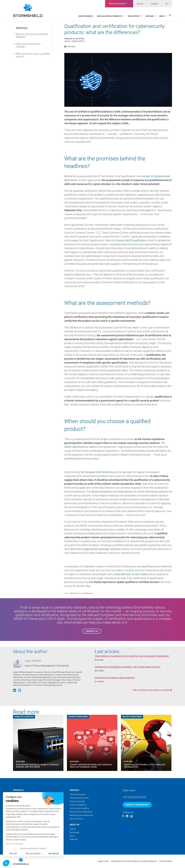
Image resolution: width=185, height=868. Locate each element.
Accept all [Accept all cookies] (54, 854)
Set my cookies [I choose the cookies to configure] (33, 854)
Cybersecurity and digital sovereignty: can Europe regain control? (128, 667)
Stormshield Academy (79, 808)
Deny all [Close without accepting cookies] (13, 854)
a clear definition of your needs (130, 574)
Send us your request (137, 805)
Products (18, 790)
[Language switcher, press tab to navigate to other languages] (166, 4)
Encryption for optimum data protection (115, 678)
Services (74, 790)
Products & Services (24, 717)
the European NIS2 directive (96, 472)
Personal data (166, 861)
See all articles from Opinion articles (152, 690)
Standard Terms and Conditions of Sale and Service (134, 861)
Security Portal (76, 819)
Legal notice (103, 861)
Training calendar (77, 801)
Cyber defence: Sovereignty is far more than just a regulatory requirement (132, 656)
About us (75, 825)
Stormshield (117, 4)
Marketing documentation (81, 815)
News (72, 836)
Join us (140, 4)
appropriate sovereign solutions (103, 549)
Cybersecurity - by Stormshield (81, 593)
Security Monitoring (78, 717)
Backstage (74, 832)
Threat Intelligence (78, 805)
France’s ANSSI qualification (131, 240)
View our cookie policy (14, 844)
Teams (73, 829)
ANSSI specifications (76, 447)
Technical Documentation (81, 812)
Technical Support (78, 794)
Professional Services (79, 798)
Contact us (92, 631)
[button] (6, 863)
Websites (74, 839)
